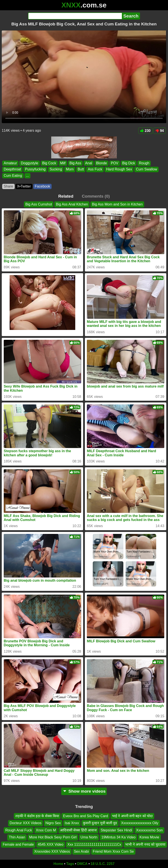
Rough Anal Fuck (19, 830)
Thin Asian (17, 837)
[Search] (75, 16)
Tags (70, 864)
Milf (63, 163)
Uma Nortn (89, 837)
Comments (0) (96, 196)
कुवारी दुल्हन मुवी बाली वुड (100, 823)
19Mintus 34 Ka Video (118, 837)
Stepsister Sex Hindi (116, 830)
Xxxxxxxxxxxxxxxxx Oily (140, 823)
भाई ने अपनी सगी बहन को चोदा (132, 816)
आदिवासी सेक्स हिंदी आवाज (78, 830)
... (27, 176)
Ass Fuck (95, 169)
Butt (81, 169)
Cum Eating (13, 176)
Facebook (42, 186)
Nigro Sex (53, 823)
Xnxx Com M (46, 830)
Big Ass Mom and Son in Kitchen (117, 204)
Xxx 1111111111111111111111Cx (94, 844)
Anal (89, 163)
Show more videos (84, 791)
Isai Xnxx (72, 823)
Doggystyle (29, 163)
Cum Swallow (146, 169)
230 (145, 131)
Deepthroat (12, 169)
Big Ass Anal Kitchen (72, 204)
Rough (144, 163)
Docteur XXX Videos (26, 823)
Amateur (10, 163)
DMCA (82, 864)
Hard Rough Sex (119, 169)
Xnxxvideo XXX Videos (52, 851)
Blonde (101, 163)
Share (8, 186)
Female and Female (18, 844)
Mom (70, 169)
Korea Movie (149, 837)
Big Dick (129, 163)
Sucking (56, 169)
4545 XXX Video (51, 844)
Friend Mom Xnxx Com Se (113, 851)
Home (58, 864)
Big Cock (49, 163)
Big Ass (75, 163)
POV (115, 163)
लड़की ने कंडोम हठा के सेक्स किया (37, 816)
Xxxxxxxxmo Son (149, 830)
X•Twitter (24, 186)
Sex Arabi (81, 851)
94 (160, 131)
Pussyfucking (35, 169)
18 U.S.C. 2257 (102, 864)
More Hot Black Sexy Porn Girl (53, 837)
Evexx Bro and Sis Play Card (85, 816)
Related (66, 196)
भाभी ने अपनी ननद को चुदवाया (145, 844)
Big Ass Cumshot (39, 204)
